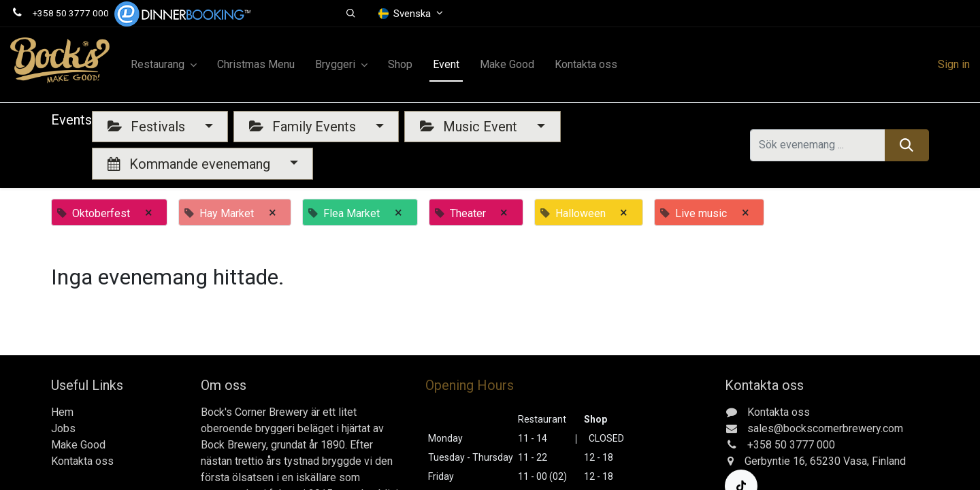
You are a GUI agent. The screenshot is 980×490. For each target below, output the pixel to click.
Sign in (954, 64)
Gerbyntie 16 (775, 461)
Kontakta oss (82, 461)
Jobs (63, 428)
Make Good (78, 445)
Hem (62, 412)
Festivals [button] (148, 127)
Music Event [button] (470, 127)
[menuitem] (256, 65)
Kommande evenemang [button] (191, 164)
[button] (351, 14)
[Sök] (907, 145)
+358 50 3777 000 (71, 13)
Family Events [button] (304, 127)
